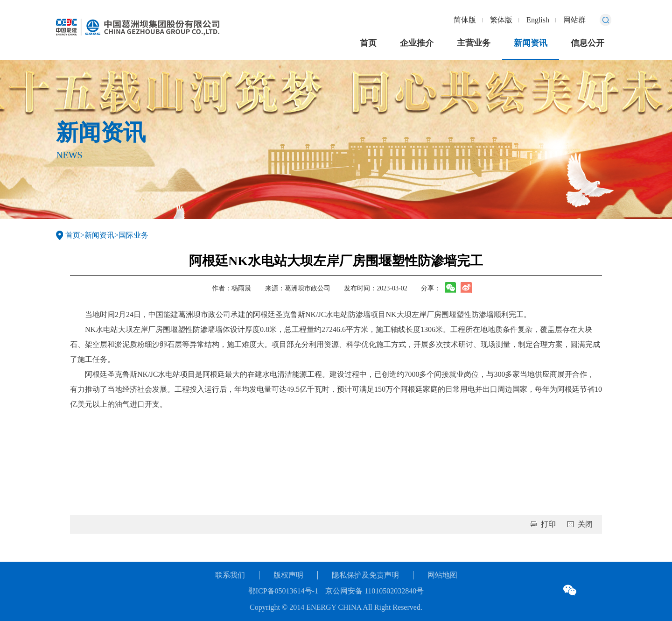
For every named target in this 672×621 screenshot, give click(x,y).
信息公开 (588, 43)
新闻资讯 (531, 43)
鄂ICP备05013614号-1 (283, 591)
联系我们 (230, 575)
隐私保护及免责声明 (365, 575)
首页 (368, 43)
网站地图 (442, 575)
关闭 (585, 524)
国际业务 (133, 235)
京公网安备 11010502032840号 (374, 591)
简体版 (465, 20)
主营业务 (474, 43)
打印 (548, 524)
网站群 (574, 20)
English (538, 20)
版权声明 (288, 575)
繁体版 (501, 20)
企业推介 (417, 43)
